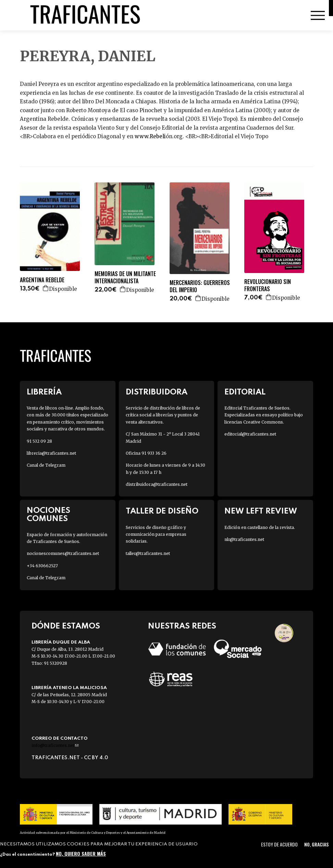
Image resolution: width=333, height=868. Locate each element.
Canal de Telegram (46, 465)
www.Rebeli (150, 136)
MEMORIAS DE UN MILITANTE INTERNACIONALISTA (125, 277)
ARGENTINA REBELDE (42, 280)
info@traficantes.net (55, 745)
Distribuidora (157, 392)
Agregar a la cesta (46, 288)
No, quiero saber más (81, 853)
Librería (44, 392)
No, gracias (316, 844)
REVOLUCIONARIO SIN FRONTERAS (268, 285)
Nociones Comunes (48, 515)
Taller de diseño (162, 511)
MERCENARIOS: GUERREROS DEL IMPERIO (200, 286)
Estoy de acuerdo (279, 844)
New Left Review (261, 511)
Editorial (245, 392)
